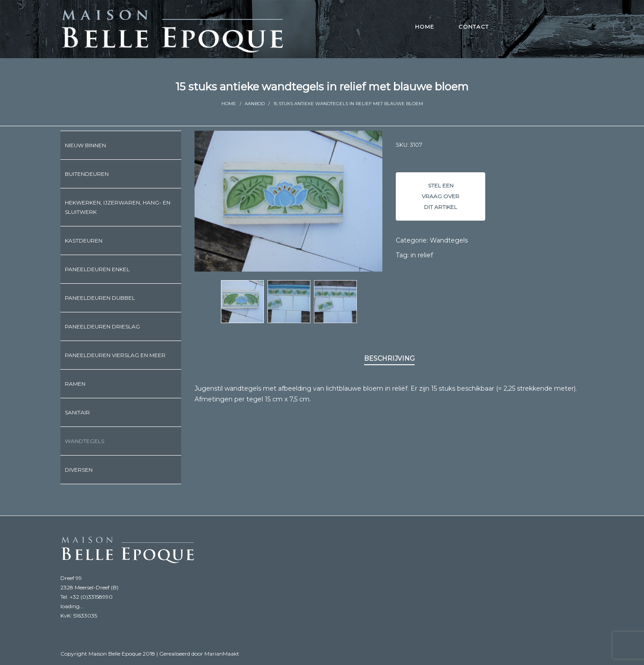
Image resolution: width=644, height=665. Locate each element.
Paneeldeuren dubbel (100, 298)
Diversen (79, 470)
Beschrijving (389, 358)
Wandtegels (449, 240)
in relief (422, 255)
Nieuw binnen (85, 145)
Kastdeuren (84, 241)
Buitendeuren (87, 174)
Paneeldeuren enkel (97, 269)
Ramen (75, 384)
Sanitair (77, 412)
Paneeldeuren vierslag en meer (115, 355)
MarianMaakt (222, 654)
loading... (72, 606)
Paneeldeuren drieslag (102, 326)
